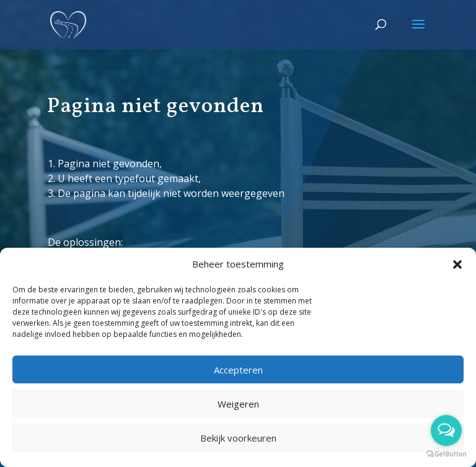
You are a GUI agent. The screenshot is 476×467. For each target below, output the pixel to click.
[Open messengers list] (446, 430)
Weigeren (238, 404)
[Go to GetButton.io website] (446, 454)
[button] (457, 264)
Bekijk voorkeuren (238, 438)
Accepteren (238, 370)
